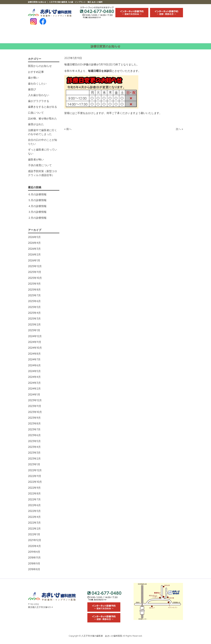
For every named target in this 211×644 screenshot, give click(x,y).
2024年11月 (35, 342)
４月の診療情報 (37, 206)
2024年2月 (34, 389)
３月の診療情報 (37, 212)
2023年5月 (34, 441)
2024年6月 (34, 365)
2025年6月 (34, 301)
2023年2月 (34, 459)
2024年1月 (34, 394)
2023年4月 (34, 447)
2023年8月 (34, 423)
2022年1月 (34, 534)
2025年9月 (34, 284)
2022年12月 (35, 470)
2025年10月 (35, 278)
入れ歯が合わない (39, 95)
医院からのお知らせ (40, 66)
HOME (41, 35)
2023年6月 (34, 435)
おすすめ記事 (36, 72)
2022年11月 (35, 476)
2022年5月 (34, 511)
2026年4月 (34, 243)
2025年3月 (34, 319)
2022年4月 (34, 517)
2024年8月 (34, 354)
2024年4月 (34, 377)
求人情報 (170, 35)
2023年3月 (34, 453)
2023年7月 (34, 429)
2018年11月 (34, 558)
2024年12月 (35, 336)
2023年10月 (35, 412)
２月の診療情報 (37, 218)
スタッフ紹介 (93, 35)
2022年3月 (34, 523)
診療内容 (67, 35)
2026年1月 (34, 260)
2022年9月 (34, 488)
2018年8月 (34, 569)
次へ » (179, 129)
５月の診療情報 (37, 200)
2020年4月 (34, 546)
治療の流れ (118, 35)
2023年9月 (34, 418)
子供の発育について (40, 165)
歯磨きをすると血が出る (43, 107)
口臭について (36, 113)
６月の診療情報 (37, 194)
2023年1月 (34, 464)
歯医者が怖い (36, 159)
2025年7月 (34, 295)
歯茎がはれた (36, 124)
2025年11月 (35, 272)
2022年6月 (34, 505)
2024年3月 (34, 383)
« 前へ (68, 129)
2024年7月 (34, 359)
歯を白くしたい (37, 84)
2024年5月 (34, 371)
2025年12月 (35, 266)
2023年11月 (35, 406)
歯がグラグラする (39, 101)
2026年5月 (34, 237)
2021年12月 (35, 540)
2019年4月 (34, 552)
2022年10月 (35, 482)
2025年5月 (34, 307)
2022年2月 (34, 529)
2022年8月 (34, 493)
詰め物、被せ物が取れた (43, 118)
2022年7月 (34, 499)
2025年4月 (34, 313)
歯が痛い (33, 78)
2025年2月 (34, 324)
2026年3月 (34, 249)
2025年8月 (34, 290)
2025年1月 (34, 330)
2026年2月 (34, 254)
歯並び (32, 89)
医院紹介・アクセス (144, 35)
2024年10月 (35, 348)
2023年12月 (35, 400)
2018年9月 (34, 563)
